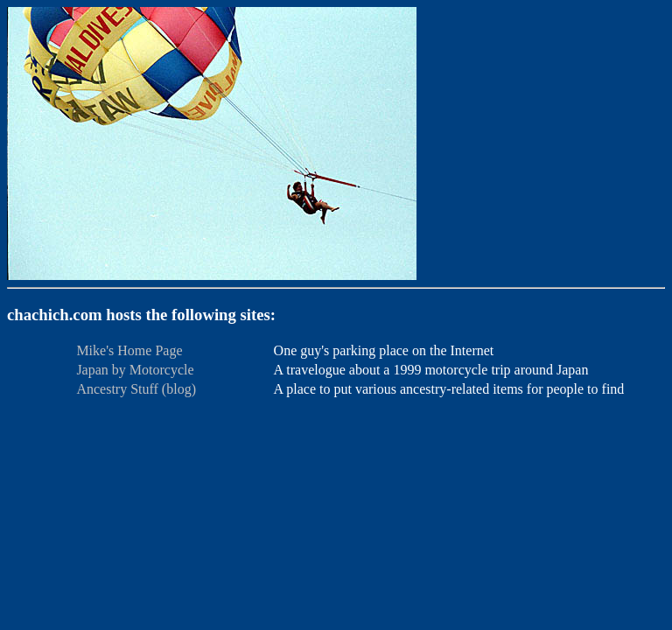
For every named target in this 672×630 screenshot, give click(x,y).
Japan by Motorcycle (135, 370)
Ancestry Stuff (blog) (136, 389)
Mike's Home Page (129, 350)
